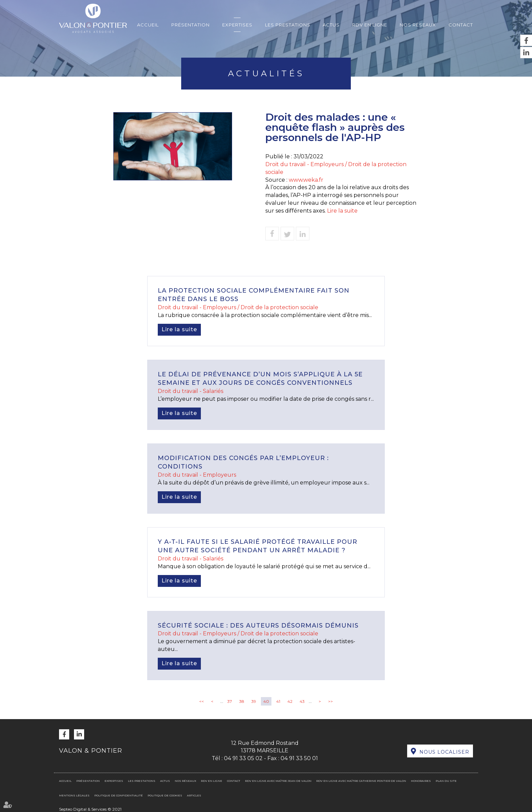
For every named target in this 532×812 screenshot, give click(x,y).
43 (302, 701)
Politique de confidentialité (119, 795)
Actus (331, 25)
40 (266, 701)
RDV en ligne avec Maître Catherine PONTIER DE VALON (361, 781)
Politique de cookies (165, 795)
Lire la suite (342, 211)
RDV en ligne (370, 25)
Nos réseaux (418, 25)
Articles (194, 795)
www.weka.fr (306, 180)
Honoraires (421, 781)
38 (242, 701)
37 (230, 701)
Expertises (237, 25)
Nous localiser (444, 752)
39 (254, 701)
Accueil (148, 25)
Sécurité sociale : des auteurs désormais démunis (258, 626)
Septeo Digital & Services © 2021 (90, 809)
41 (278, 701)
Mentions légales (74, 795)
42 (290, 701)
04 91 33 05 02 (243, 758)
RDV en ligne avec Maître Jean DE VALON (278, 781)
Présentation (191, 25)
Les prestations (288, 25)
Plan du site (446, 781)
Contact (461, 25)
